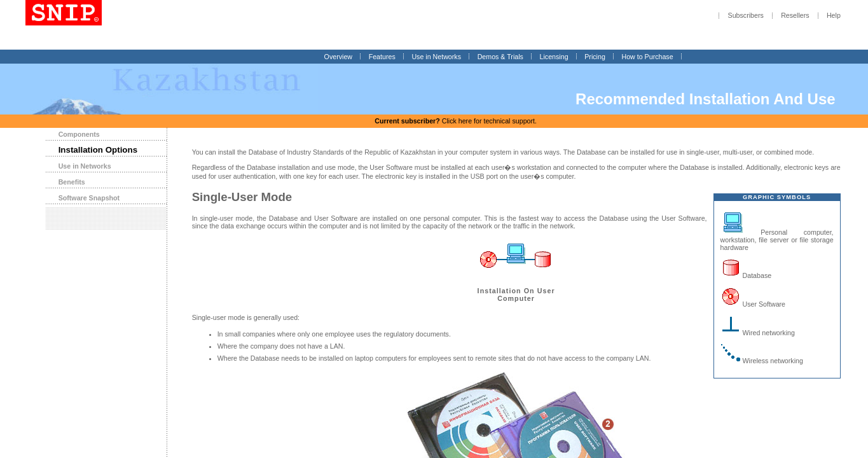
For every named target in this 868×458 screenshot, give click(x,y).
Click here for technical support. (456, 121)
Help (834, 16)
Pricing (595, 57)
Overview (338, 57)
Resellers (795, 16)
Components (79, 134)
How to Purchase (647, 57)
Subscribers (746, 16)
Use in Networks (436, 57)
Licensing (554, 57)
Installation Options (98, 150)
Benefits (72, 182)
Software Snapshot (89, 198)
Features (382, 57)
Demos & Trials (500, 57)
